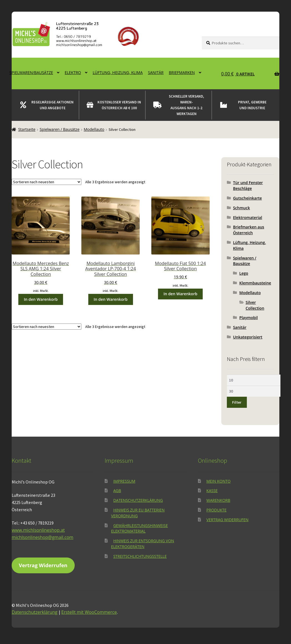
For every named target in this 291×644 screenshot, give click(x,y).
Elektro (73, 72)
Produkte (216, 510)
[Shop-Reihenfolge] (47, 182)
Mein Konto (218, 481)
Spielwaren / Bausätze (60, 129)
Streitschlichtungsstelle (140, 556)
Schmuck (241, 208)
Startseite (27, 129)
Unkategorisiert (248, 337)
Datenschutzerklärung (138, 500)
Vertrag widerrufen (227, 520)
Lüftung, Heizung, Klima (118, 72)
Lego (244, 273)
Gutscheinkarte (247, 198)
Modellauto (94, 129)
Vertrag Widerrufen (43, 565)
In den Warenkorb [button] (41, 299)
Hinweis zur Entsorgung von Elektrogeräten (143, 544)
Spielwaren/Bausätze (31, 72)
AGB (117, 491)
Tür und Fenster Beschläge (248, 185)
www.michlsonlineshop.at (38, 530)
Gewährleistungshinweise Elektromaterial (140, 528)
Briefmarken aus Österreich (249, 230)
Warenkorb (218, 500)
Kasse (212, 491)
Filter (237, 402)
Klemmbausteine (255, 283)
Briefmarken (182, 72)
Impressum (124, 481)
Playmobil (249, 318)
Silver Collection (255, 305)
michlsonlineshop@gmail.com (42, 537)
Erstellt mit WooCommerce (89, 612)
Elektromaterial (248, 217)
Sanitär (156, 72)
